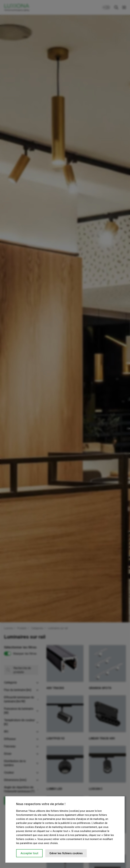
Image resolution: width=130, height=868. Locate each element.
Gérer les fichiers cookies (66, 853)
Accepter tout (29, 853)
